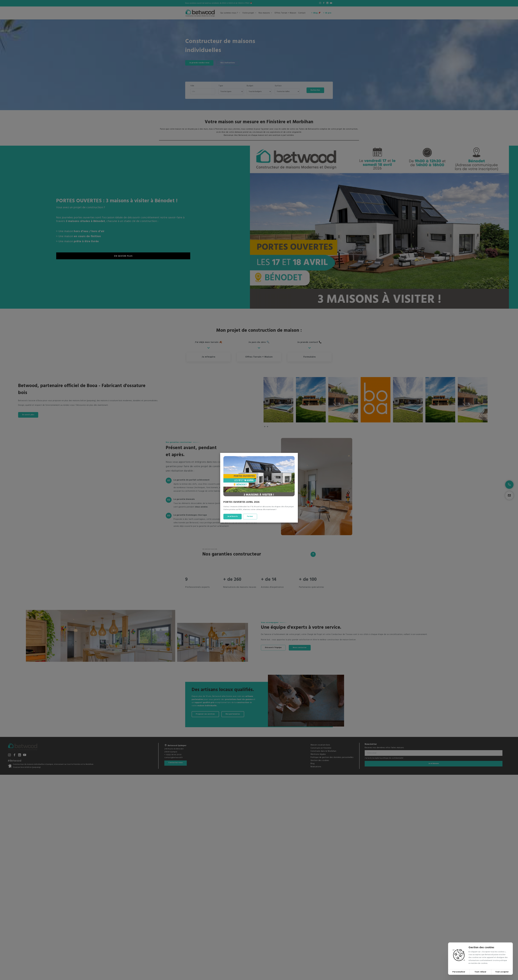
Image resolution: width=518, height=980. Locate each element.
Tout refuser (481, 972)
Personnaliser (459, 972)
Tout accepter (502, 972)
